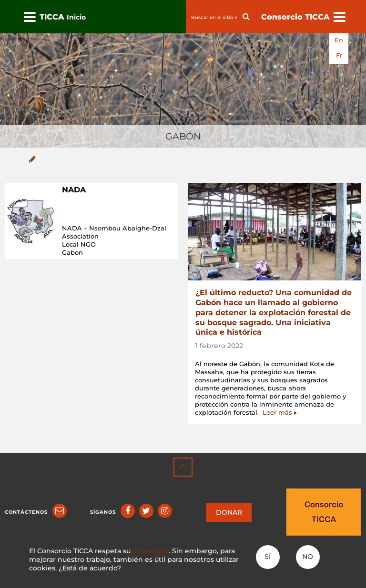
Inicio (76, 17)
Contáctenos (26, 512)
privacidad (151, 551)
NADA (74, 190)
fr (339, 55)
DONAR (229, 512)
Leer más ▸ (280, 412)
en (339, 40)
